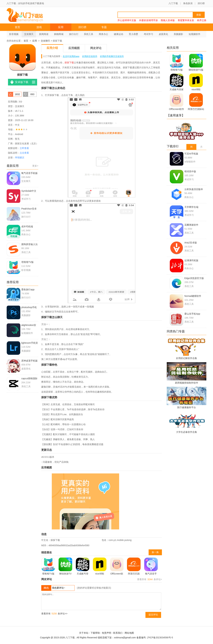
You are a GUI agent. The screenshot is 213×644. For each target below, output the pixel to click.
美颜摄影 (178, 34)
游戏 (39, 27)
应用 (61, 27)
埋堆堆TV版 (48, 566)
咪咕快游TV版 (65, 567)
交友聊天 (29, 34)
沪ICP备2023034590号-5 (160, 638)
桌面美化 (163, 34)
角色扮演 (188, 3)
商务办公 (104, 34)
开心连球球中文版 (127, 20)
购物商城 (59, 34)
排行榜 (201, 3)
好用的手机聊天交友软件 (112, 56)
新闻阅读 (44, 34)
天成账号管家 (83, 567)
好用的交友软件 (90, 56)
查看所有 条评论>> (54, 614)
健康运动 (118, 34)
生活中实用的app (71, 56)
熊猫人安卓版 (168, 20)
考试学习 (148, 34)
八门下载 (173, 3)
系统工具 (89, 34)
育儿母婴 (133, 34)
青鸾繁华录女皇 (186, 20)
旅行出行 (74, 34)
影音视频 (14, 34)
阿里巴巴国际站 (134, 567)
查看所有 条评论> (150, 579)
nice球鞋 (100, 566)
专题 (104, 27)
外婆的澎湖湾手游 (148, 20)
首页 (17, 27)
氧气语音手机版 (151, 567)
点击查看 (24, 153)
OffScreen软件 (117, 567)
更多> (35, 166)
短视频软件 (195, 34)
